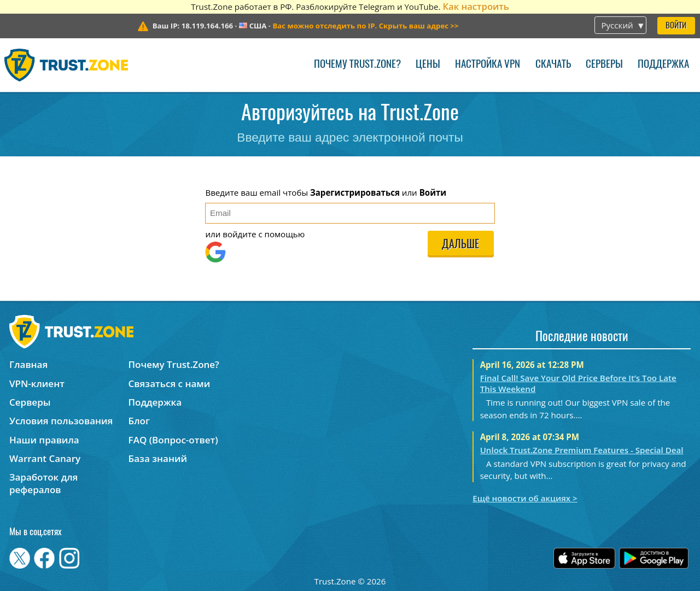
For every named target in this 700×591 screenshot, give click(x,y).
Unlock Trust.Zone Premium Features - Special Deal (582, 450)
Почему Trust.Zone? (357, 65)
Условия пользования (61, 421)
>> (365, 26)
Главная (28, 364)
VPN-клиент (37, 384)
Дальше (460, 245)
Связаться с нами (170, 384)
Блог (139, 421)
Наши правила (44, 440)
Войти (676, 26)
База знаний (158, 458)
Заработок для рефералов (43, 483)
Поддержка (663, 65)
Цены (428, 65)
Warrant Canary (45, 458)
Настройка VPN (488, 65)
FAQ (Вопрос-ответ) (173, 440)
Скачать (553, 65)
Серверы (604, 65)
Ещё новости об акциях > (525, 498)
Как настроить (476, 6)
